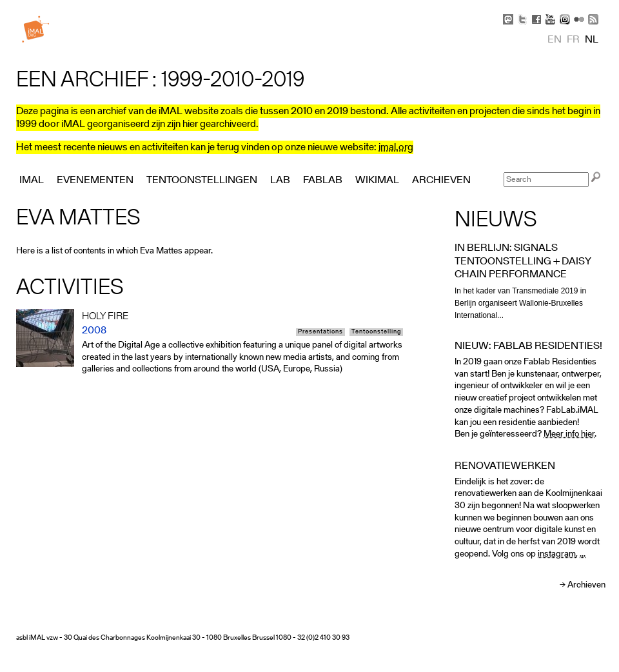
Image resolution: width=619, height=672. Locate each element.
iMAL (32, 181)
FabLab (323, 181)
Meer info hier (569, 434)
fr (573, 40)
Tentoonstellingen (202, 181)
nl (592, 40)
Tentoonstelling (376, 332)
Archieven (586, 585)
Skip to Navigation (587, 6)
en (555, 40)
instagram (557, 554)
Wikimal (377, 181)
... (583, 554)
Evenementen (95, 181)
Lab (280, 181)
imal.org (396, 148)
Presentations (320, 332)
